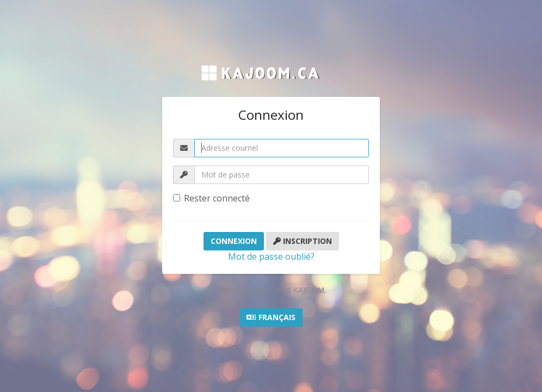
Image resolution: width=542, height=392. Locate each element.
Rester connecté (211, 198)
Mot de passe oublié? (271, 256)
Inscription (303, 241)
